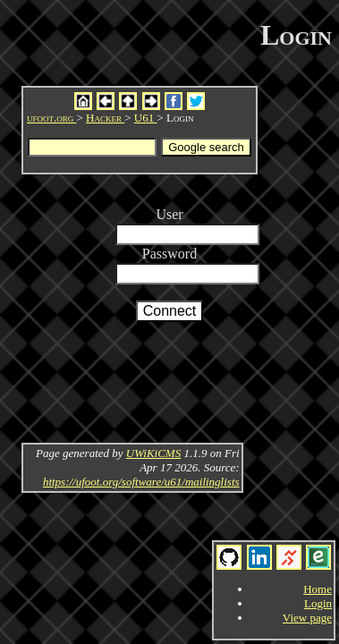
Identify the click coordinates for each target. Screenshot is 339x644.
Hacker (105, 118)
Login (318, 603)
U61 (146, 118)
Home (318, 589)
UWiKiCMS (153, 453)
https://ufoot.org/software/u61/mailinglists (141, 482)
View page (307, 618)
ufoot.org (52, 118)
